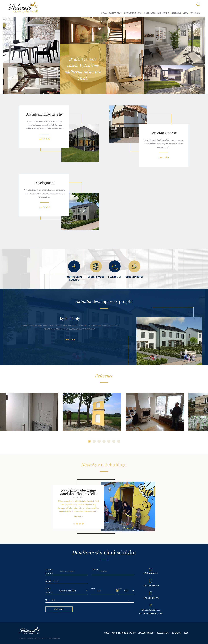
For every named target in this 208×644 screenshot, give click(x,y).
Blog (185, 13)
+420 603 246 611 (151, 586)
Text (47, 600)
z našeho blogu (104, 465)
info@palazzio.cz (151, 573)
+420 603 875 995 (151, 598)
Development (115, 13)
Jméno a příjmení (49, 571)
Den (93, 589)
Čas (120, 589)
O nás (104, 13)
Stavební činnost (133, 13)
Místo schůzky (49, 590)
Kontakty (195, 13)
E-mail (48, 581)
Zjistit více (44, 139)
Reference (176, 13)
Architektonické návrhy (156, 13)
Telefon (95, 569)
